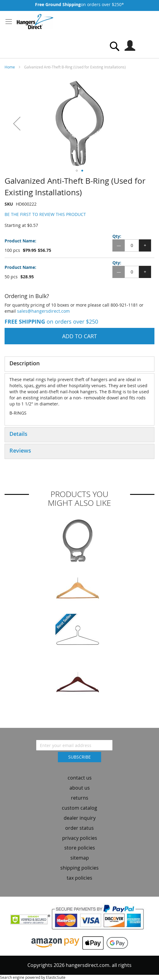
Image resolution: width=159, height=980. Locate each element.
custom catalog (79, 808)
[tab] (79, 364)
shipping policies (79, 868)
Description (25, 363)
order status (79, 828)
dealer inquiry (80, 818)
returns (80, 798)
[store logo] (35, 22)
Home (10, 67)
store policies (80, 848)
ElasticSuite (56, 977)
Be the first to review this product (45, 214)
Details (18, 434)
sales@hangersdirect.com (43, 311)
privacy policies (80, 838)
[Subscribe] (79, 757)
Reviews (20, 450)
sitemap (80, 858)
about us (80, 788)
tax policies (79, 878)
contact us (80, 778)
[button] (17, 123)
